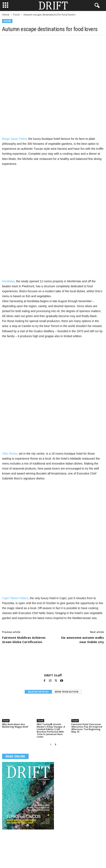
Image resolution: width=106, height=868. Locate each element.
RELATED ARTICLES (38, 692)
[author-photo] (53, 661)
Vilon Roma (10, 454)
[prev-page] (51, 744)
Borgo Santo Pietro (14, 139)
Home (6, 15)
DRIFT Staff (53, 675)
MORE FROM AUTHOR (67, 692)
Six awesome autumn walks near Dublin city (82, 640)
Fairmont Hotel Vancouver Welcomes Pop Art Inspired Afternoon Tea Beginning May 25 (87, 728)
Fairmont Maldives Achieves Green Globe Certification (24, 640)
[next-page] (55, 744)
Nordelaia (8, 281)
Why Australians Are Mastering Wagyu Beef (15, 725)
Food (16, 15)
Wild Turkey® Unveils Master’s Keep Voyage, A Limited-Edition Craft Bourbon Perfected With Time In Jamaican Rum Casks (51, 730)
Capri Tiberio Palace (15, 598)
